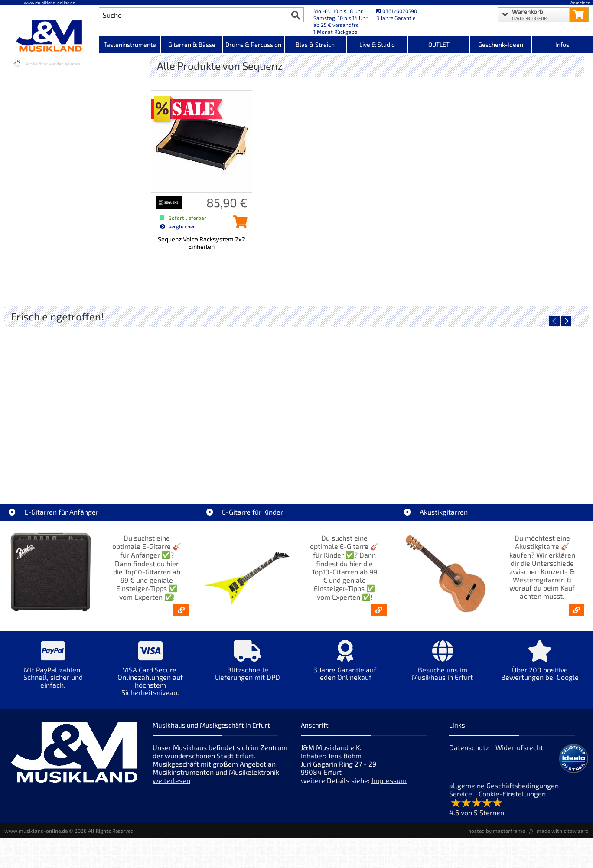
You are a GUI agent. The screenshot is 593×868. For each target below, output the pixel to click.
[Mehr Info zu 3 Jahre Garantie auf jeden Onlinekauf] (345, 667)
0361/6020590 (397, 11)
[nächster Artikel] (566, 321)
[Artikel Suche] (193, 15)
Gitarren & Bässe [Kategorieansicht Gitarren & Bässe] (192, 44)
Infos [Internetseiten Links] (562, 44)
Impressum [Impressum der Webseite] (389, 780)
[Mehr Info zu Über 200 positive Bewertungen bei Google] (540, 667)
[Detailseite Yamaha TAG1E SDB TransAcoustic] (223, 401)
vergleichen (178, 226)
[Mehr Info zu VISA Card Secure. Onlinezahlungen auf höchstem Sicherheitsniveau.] (151, 674)
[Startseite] (49, 36)
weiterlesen (171, 780)
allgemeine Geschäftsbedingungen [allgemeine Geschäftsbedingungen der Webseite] (504, 785)
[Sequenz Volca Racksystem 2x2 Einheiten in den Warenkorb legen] (238, 225)
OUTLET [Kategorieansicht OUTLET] (439, 44)
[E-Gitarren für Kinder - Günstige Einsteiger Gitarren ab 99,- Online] (379, 610)
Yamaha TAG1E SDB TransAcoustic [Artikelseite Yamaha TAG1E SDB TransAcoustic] (224, 463)
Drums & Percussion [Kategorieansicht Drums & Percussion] (253, 44)
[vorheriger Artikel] (554, 321)
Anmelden (580, 3)
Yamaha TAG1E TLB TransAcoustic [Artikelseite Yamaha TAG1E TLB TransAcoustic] (370, 463)
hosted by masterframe (497, 831)
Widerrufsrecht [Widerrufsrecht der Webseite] (519, 747)
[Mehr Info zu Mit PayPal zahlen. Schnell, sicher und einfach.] (53, 671)
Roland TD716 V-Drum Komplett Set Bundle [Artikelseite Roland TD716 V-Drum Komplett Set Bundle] (77, 463)
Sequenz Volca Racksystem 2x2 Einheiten (202, 243)
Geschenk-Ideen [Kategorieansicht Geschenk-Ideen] (501, 44)
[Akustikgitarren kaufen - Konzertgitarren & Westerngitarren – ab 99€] (577, 610)
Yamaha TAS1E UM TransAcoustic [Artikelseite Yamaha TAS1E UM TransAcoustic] (516, 463)
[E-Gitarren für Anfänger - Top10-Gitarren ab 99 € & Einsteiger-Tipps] (181, 610)
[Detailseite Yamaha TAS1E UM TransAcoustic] (516, 401)
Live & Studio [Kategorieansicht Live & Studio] (377, 44)
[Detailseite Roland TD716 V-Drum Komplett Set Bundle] (77, 401)
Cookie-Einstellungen (512, 794)
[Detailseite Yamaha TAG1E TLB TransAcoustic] (370, 401)
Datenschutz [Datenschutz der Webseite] (469, 747)
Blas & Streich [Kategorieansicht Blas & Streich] (315, 44)
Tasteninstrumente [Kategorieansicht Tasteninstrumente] (130, 44)
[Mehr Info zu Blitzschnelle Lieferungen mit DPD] (248, 667)
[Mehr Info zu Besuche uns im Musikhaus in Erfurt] (442, 667)
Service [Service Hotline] (461, 794)
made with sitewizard (563, 831)
